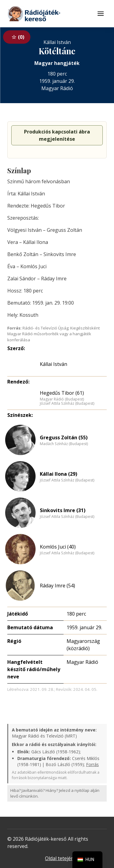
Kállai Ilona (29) (59, 474)
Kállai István (54, 364)
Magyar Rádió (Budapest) (62, 399)
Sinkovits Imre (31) (63, 510)
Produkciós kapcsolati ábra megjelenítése (57, 135)
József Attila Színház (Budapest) (67, 404)
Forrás (92, 764)
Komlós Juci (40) (58, 547)
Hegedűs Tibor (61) (62, 393)
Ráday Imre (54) (57, 586)
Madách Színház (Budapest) (64, 444)
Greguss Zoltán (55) (64, 437)
